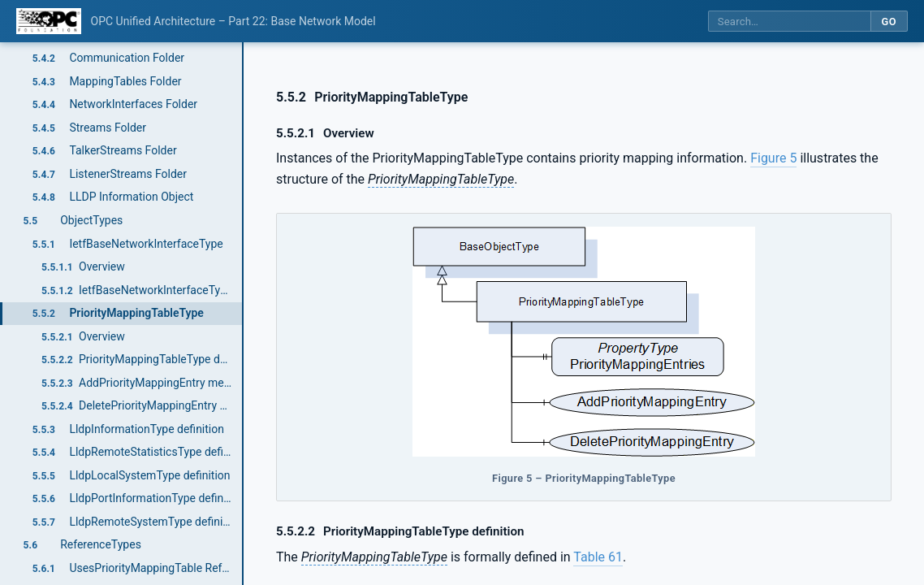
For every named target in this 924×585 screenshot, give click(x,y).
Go (889, 22)
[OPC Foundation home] (49, 21)
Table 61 (598, 557)
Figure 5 (773, 158)
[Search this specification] (789, 22)
